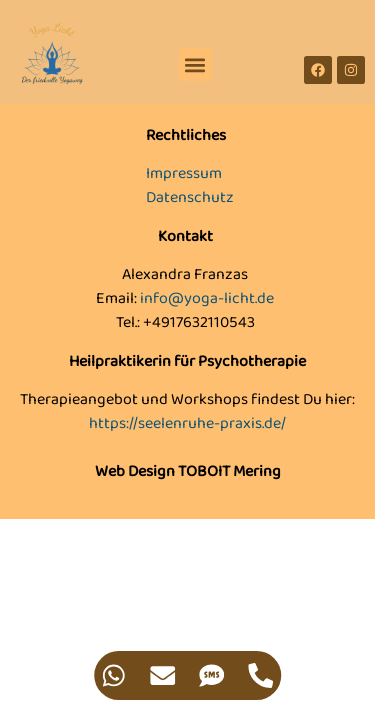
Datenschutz (190, 197)
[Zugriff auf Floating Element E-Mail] (163, 675)
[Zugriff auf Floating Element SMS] (212, 675)
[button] (195, 64)
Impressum (184, 173)
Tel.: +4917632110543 (185, 322)
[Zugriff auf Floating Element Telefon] (261, 675)
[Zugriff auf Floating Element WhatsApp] (114, 675)
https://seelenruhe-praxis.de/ (187, 423)
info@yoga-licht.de (207, 298)
